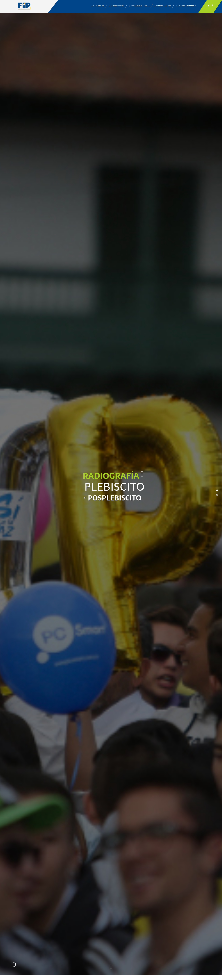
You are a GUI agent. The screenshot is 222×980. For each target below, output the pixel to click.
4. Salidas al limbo (163, 6)
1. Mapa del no (98, 6)
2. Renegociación (117, 6)
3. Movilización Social (139, 6)
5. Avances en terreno (186, 6)
